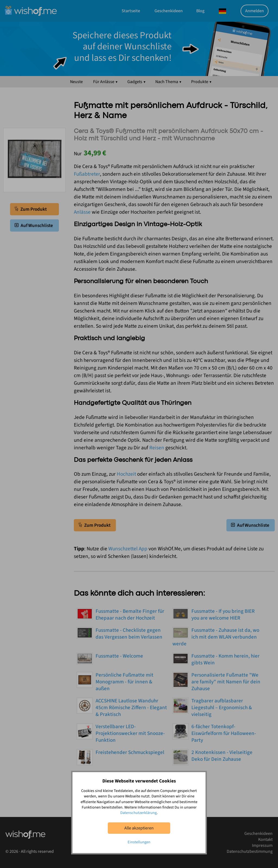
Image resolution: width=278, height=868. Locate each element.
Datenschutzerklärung (138, 813)
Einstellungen (139, 842)
